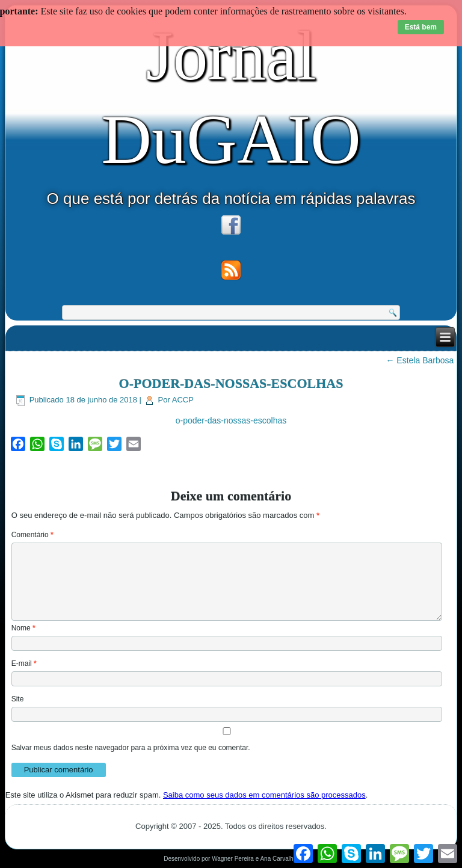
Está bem (421, 27)
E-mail (24, 663)
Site (18, 699)
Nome (23, 628)
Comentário (32, 535)
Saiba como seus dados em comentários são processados (264, 795)
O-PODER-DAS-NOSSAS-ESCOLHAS (231, 383)
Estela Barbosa (420, 360)
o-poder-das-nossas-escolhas (231, 420)
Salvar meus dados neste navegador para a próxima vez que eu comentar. (131, 748)
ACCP (183, 400)
